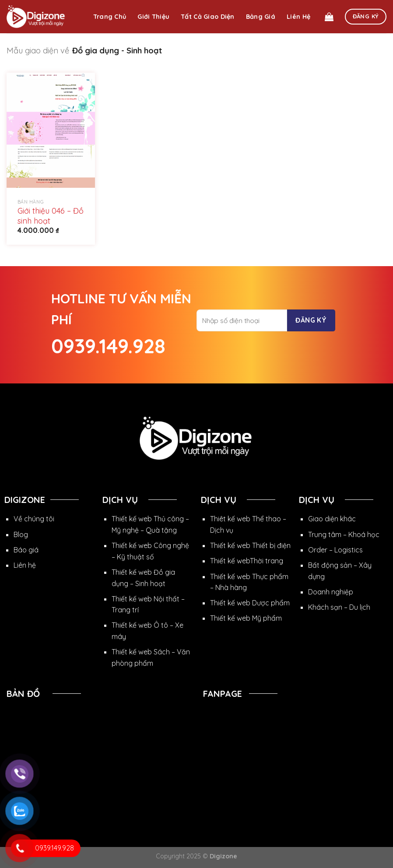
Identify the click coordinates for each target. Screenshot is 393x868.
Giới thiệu (153, 17)
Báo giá (26, 550)
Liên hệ (298, 17)
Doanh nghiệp (331, 592)
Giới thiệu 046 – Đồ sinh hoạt (51, 216)
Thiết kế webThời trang (247, 561)
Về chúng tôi (34, 519)
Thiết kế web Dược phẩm (250, 603)
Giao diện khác (332, 519)
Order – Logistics (335, 550)
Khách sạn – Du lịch (339, 607)
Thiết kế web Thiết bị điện (250, 545)
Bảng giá (261, 17)
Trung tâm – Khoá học (344, 534)
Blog (21, 534)
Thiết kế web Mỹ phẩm (246, 618)
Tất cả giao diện (208, 17)
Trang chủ (110, 17)
